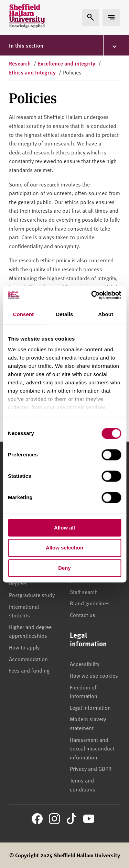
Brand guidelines (90, 603)
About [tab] (106, 314)
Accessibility (85, 664)
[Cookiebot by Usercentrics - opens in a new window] (92, 295)
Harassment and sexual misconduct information (92, 748)
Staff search (84, 592)
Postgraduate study (32, 595)
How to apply (24, 647)
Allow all (64, 528)
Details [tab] (65, 314)
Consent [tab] (23, 314)
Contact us (83, 615)
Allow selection (64, 548)
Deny (64, 568)
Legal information (90, 707)
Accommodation (28, 659)
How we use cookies (94, 675)
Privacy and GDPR (91, 768)
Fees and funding (29, 670)
